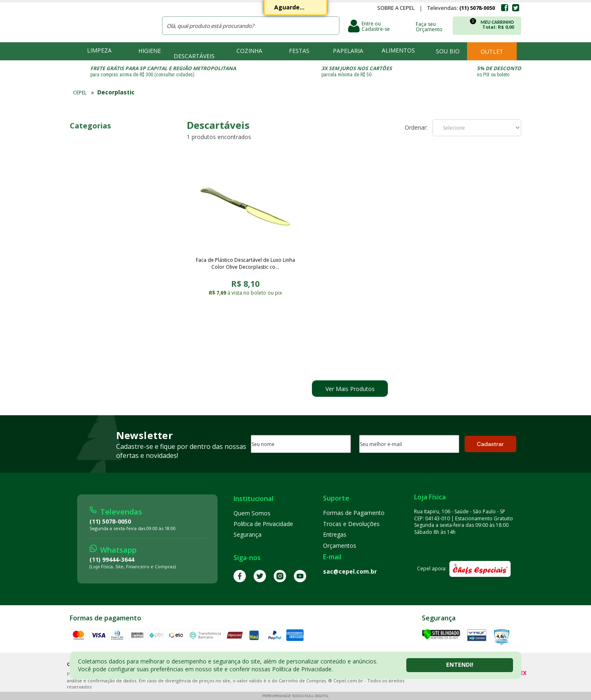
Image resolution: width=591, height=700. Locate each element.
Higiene (150, 51)
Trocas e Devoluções (351, 524)
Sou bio (448, 51)
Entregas (335, 534)
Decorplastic (116, 92)
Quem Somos (252, 513)
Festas (299, 51)
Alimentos (398, 50)
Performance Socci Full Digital (295, 696)
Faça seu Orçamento (429, 26)
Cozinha (249, 51)
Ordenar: (416, 128)
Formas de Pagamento (354, 513)
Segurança (247, 534)
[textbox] (251, 26)
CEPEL (110, 21)
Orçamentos (340, 546)
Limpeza (99, 50)
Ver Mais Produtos (350, 389)
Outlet (492, 51)
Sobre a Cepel (396, 9)
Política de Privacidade (263, 524)
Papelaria (348, 51)
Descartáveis (194, 56)
